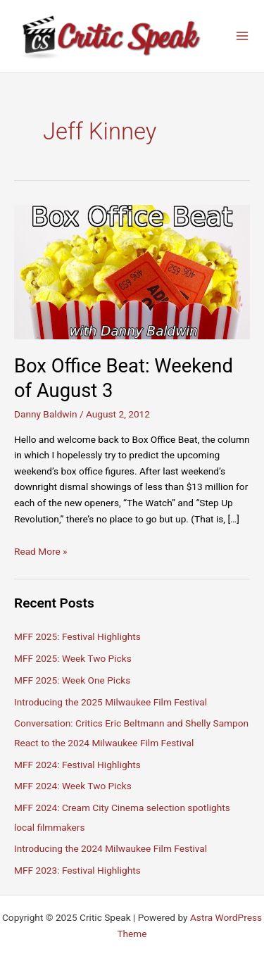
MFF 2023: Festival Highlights (77, 870)
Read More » (41, 551)
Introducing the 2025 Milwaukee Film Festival (111, 702)
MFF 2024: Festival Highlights (77, 765)
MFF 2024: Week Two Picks (73, 786)
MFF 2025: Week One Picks (72, 680)
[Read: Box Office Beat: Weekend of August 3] (132, 271)
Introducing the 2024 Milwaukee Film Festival (111, 848)
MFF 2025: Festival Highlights (77, 636)
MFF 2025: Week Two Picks (73, 658)
